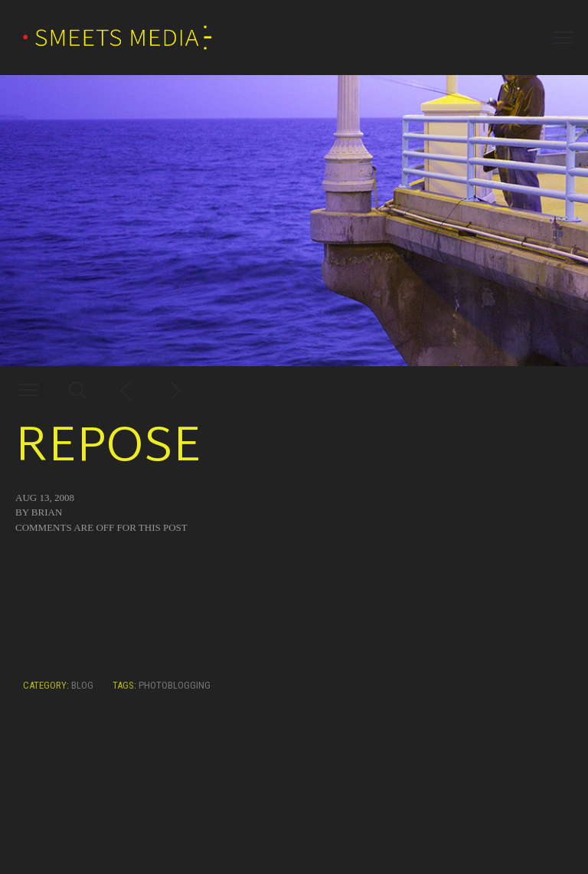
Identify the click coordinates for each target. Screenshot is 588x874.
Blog (82, 685)
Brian (47, 512)
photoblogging (175, 685)
